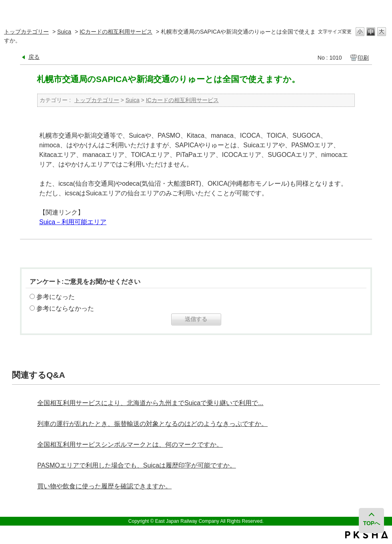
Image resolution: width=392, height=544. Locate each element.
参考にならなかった (65, 308)
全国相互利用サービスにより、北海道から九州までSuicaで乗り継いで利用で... (150, 403)
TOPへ (372, 523)
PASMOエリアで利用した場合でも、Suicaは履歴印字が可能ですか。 (137, 465)
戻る (34, 57)
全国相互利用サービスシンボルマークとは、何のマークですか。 (130, 445)
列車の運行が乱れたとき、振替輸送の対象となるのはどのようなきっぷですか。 (152, 424)
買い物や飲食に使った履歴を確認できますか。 (104, 486)
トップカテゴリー (26, 32)
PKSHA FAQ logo (367, 535)
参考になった (56, 297)
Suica (64, 32)
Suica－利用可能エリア (73, 222)
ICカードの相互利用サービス (116, 32)
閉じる (381, 10)
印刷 (363, 58)
